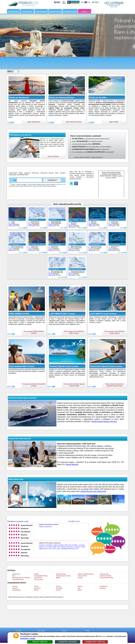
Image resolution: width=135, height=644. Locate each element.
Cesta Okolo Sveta (18, 579)
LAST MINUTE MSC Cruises (62, 314)
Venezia (15, 586)
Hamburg (103, 588)
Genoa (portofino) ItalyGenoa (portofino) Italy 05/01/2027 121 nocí (57, 271)
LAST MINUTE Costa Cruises (103, 314)
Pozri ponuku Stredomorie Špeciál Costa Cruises (115, 385)
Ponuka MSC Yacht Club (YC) (20, 439)
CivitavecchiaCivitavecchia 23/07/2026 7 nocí (117, 222)
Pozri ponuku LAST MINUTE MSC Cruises (74, 332)
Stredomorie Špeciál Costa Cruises (106, 366)
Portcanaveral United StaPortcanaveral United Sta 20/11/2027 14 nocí (77, 271)
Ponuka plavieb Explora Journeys (104, 421)
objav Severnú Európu (74, 122)
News (64, 631)
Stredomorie (16, 574)
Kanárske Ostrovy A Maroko (21, 578)
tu (56, 186)
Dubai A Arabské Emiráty (86, 574)
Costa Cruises (14, 12)
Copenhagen (16, 590)
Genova (58, 586)
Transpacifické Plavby (106, 578)
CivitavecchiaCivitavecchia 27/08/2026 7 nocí (37, 247)
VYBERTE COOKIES (68, 642)
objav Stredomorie (34, 122)
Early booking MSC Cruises (22, 366)
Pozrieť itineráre (72, 464)
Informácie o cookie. (28, 638)
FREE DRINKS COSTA (19, 314)
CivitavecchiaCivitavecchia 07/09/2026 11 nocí (57, 247)
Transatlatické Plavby (41, 576)
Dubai (80, 590)
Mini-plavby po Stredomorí (21, 135)
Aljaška (58, 578)
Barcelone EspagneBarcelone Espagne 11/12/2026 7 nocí (97, 247)
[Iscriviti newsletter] (29, 180)
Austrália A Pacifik (105, 576)
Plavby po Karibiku (98, 97)
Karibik (36, 574)
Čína (14, 576)
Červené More (82, 576)
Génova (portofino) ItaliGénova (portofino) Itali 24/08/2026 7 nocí (17, 247)
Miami (36, 590)
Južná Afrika (38, 578)
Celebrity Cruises (55, 12)
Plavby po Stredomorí (19, 97)
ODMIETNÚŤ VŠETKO (95, 642)
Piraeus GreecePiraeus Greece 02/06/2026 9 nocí (37, 222)
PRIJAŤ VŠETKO (40, 642)
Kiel (79, 588)
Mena (10, 71)
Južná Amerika (104, 574)
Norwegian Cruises (70, 12)
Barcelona (37, 588)
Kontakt (41, 631)
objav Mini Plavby (53, 156)
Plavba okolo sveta (16, 479)
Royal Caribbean (41, 12)
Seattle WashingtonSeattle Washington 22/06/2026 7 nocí (57, 222)
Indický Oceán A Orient (63, 576)
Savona (80, 586)
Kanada (80, 578)
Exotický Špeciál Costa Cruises (64, 366)
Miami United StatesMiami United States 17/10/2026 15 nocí (77, 247)
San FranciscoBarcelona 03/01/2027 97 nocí (117, 247)
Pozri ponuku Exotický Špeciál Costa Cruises (74, 385)
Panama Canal (39, 579)
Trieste (36, 586)
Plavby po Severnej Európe (62, 97)
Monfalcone (104, 586)
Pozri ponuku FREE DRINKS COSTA (34, 332)
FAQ (87, 631)
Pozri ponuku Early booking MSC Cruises (34, 385)
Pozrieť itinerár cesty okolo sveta (93, 491)
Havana (58, 590)
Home (85, 12)
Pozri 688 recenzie (74, 521)
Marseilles (59, 588)
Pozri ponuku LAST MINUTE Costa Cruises (114, 332)
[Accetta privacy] (10, 184)
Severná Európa (61, 574)
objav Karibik (114, 122)
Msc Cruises (27, 12)
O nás (18, 631)
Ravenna (15, 588)
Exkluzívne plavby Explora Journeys (22, 398)
